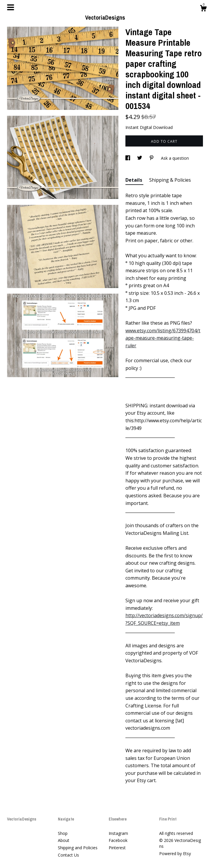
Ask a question (175, 158)
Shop (63, 833)
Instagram (118, 833)
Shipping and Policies (78, 848)
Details (134, 180)
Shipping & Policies (170, 180)
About (64, 840)
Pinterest (117, 848)
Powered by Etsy (175, 853)
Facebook (118, 840)
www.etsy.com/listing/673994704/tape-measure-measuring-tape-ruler (163, 338)
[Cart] (203, 9)
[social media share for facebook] (128, 158)
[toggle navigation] (11, 7)
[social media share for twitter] (140, 158)
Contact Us (68, 855)
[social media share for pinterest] (152, 158)
